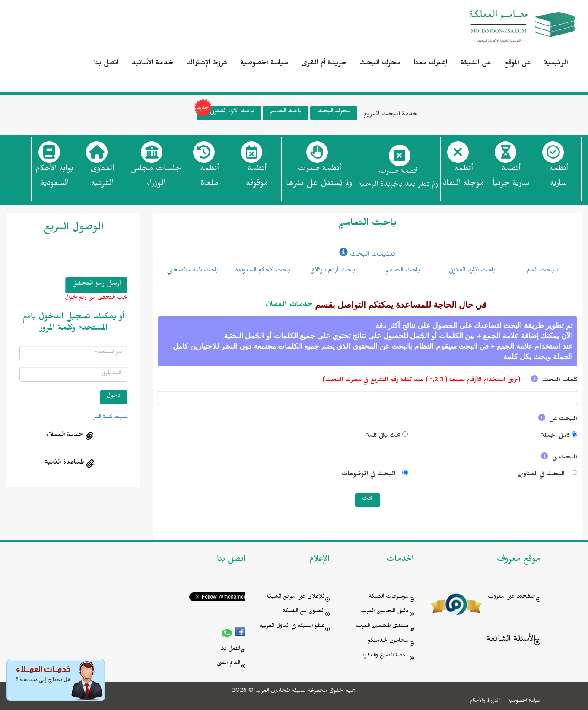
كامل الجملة (555, 437)
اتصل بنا (106, 64)
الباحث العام (542, 271)
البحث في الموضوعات (370, 475)
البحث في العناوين (542, 475)
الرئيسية (556, 64)
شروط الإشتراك (207, 64)
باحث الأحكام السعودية (263, 271)
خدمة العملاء (64, 436)
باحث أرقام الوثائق (333, 271)
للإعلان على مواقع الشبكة (295, 597)
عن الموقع (518, 64)
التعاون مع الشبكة (304, 612)
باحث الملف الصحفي (193, 271)
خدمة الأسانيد (152, 64)
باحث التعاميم (286, 112)
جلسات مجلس (156, 178)
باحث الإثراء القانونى (472, 271)
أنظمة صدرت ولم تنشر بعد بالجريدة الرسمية (398, 179)
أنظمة (558, 178)
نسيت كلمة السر (111, 418)
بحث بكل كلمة (383, 437)
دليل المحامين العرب (385, 612)
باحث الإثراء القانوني (225, 113)
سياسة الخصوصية (264, 64)
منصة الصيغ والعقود (385, 656)
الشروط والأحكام (485, 701)
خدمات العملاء (289, 306)
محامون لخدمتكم (388, 642)
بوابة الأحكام (54, 178)
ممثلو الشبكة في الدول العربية (292, 627)
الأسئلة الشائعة (511, 640)
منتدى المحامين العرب (382, 627)
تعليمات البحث (367, 255)
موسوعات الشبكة (389, 597)
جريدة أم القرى (324, 64)
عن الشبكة (476, 64)
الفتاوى (102, 178)
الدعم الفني (229, 664)
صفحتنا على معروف (512, 597)
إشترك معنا (431, 64)
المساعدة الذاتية (64, 463)
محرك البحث (380, 64)
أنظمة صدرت (319, 178)
